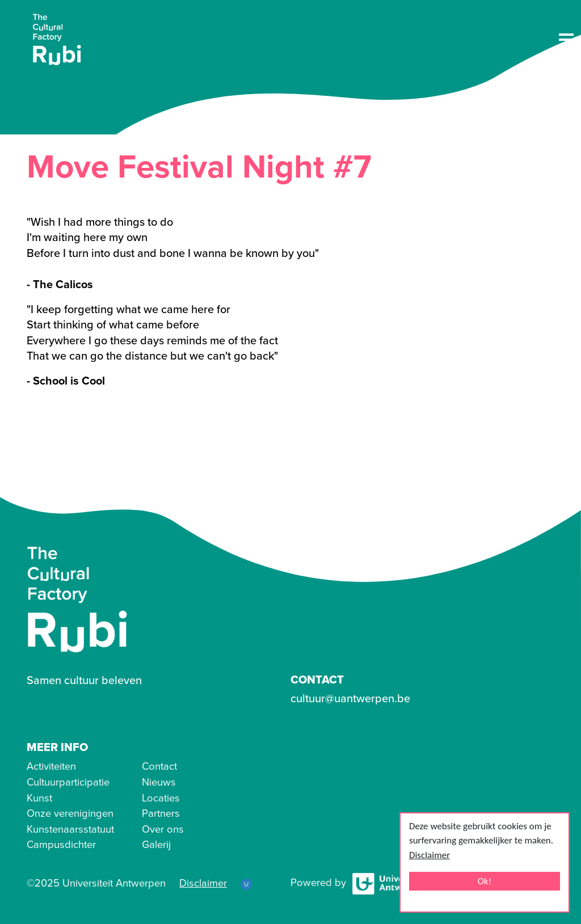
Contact (159, 766)
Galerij (156, 845)
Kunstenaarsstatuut (70, 829)
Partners (161, 813)
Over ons (163, 829)
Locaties (161, 798)
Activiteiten (51, 766)
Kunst (39, 798)
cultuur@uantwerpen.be (350, 699)
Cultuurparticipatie (68, 782)
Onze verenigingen (70, 813)
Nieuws (159, 782)
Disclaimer (430, 855)
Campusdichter (61, 845)
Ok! (485, 881)
